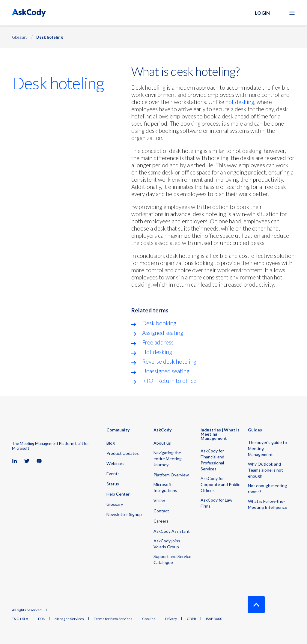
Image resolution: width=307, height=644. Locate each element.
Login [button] (262, 13)
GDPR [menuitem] (191, 619)
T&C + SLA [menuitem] (20, 619)
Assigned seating (163, 333)
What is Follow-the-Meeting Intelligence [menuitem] (268, 504)
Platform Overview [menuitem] (171, 475)
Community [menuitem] (118, 430)
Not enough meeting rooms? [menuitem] (267, 489)
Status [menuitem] (113, 484)
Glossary (20, 37)
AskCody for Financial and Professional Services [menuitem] (212, 460)
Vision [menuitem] (159, 501)
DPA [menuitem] (41, 619)
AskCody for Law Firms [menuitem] (216, 503)
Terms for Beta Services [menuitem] (113, 619)
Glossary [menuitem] (115, 504)
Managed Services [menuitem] (69, 619)
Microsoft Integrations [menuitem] (165, 487)
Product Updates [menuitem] (123, 453)
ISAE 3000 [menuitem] (214, 619)
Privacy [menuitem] (171, 619)
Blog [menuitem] (111, 443)
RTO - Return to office (169, 381)
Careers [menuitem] (161, 521)
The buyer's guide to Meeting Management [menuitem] (267, 448)
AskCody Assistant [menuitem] (172, 531)
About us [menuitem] (162, 443)
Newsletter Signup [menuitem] (124, 514)
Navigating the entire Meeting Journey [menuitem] (168, 459)
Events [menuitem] (113, 474)
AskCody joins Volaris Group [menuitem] (167, 544)
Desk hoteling (50, 37)
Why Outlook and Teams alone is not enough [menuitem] (265, 470)
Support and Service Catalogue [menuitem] (172, 559)
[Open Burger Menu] (292, 13)
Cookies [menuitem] (149, 619)
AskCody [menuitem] (162, 430)
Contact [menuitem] (161, 511)
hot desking (240, 102)
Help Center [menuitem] (118, 494)
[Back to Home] (29, 13)
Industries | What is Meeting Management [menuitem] (220, 434)
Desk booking (159, 323)
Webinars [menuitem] (115, 463)
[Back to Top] (256, 605)
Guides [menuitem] (255, 430)
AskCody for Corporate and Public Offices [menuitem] (220, 484)
